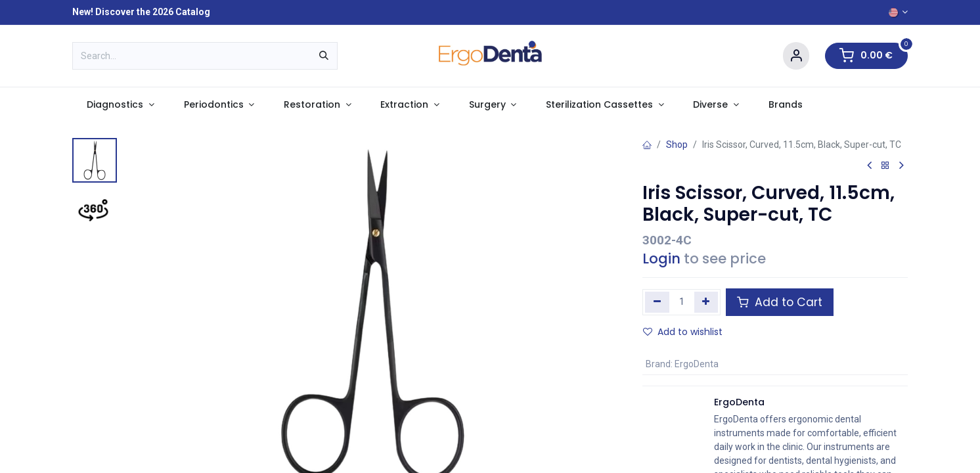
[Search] (324, 56)
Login (661, 259)
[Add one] (706, 302)
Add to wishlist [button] (683, 332)
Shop (677, 145)
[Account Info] (796, 56)
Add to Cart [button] (780, 302)
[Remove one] (657, 302)
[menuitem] (121, 105)
